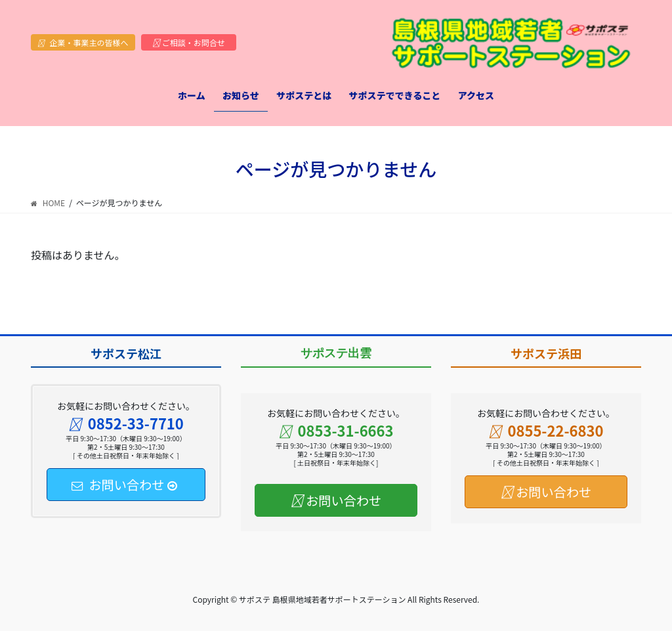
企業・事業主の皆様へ (83, 42)
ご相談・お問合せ (189, 42)
